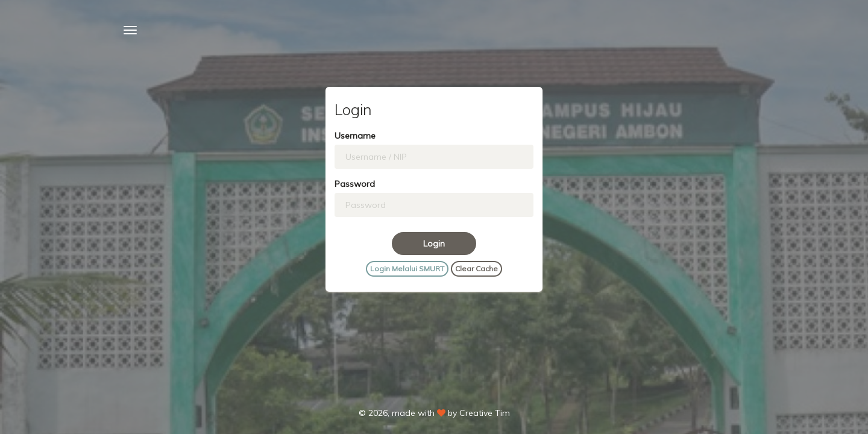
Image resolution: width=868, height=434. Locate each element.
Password (355, 184)
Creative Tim (485, 413)
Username (355, 136)
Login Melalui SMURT (407, 269)
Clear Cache (476, 269)
